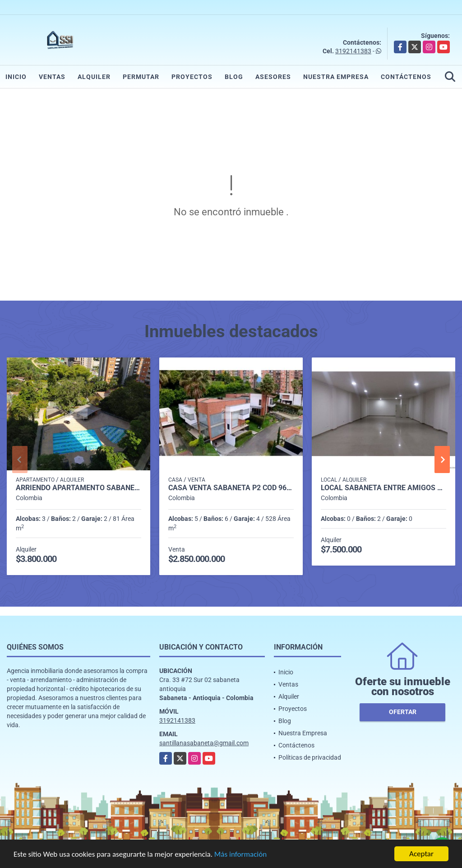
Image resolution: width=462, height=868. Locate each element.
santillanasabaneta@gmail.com (204, 743)
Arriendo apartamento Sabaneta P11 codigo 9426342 (79, 488)
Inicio (16, 77)
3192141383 (353, 51)
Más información (240, 855)
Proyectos (192, 77)
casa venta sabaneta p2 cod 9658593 (231, 488)
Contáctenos (406, 77)
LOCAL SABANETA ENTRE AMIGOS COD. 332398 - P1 (383, 488)
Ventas (52, 77)
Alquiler (94, 77)
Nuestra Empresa (336, 77)
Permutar (141, 77)
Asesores (273, 77)
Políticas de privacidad (310, 757)
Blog (234, 77)
